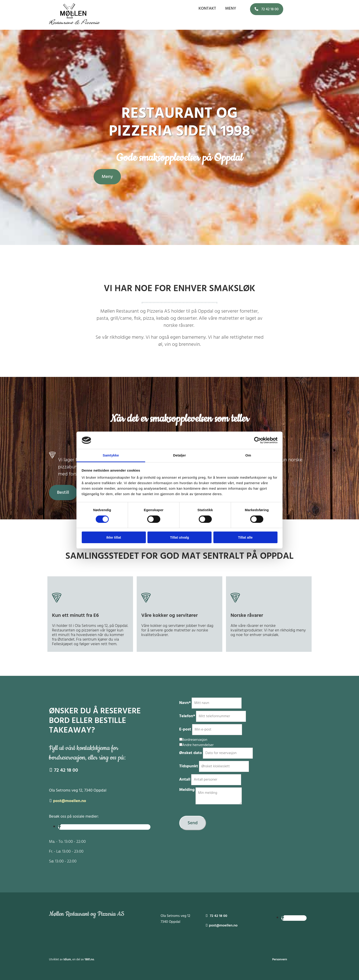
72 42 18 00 (64, 770)
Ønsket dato (191, 753)
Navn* (185, 703)
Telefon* (187, 716)
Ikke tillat (114, 537)
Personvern (280, 960)
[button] (267, 9)
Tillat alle (245, 537)
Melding (187, 790)
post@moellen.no (70, 801)
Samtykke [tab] (111, 455)
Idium (67, 960)
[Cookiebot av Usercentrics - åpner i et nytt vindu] (257, 440)
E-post (185, 729)
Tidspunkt (189, 766)
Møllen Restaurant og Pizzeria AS (87, 914)
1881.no (89, 960)
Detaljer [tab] (179, 455)
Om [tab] (248, 455)
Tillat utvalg (179, 537)
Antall (185, 780)
